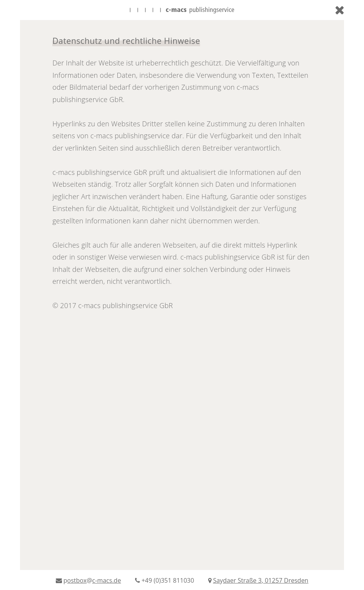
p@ (89, 580)
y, (258, 580)
